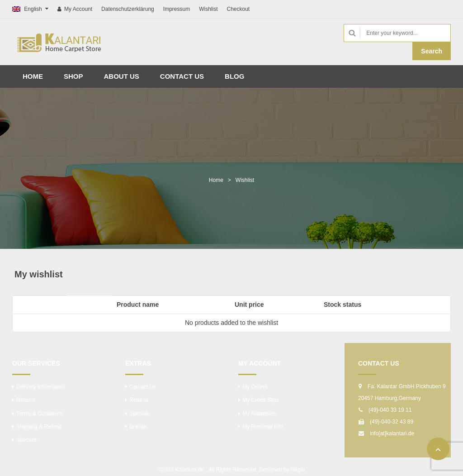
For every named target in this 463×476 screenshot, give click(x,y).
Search (432, 51)
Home (216, 180)
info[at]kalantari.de (392, 433)
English (28, 9)
